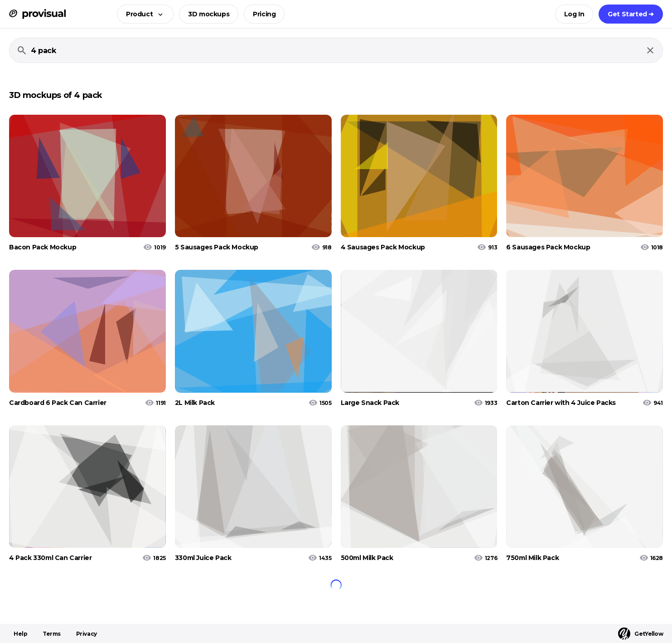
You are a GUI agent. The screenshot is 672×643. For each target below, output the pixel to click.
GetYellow (641, 634)
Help (20, 634)
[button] (143, 14)
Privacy (87, 634)
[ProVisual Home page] (37, 14)
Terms (52, 634)
